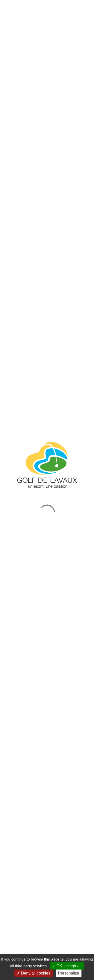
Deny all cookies (34, 973)
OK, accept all (67, 966)
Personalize (69, 973)
